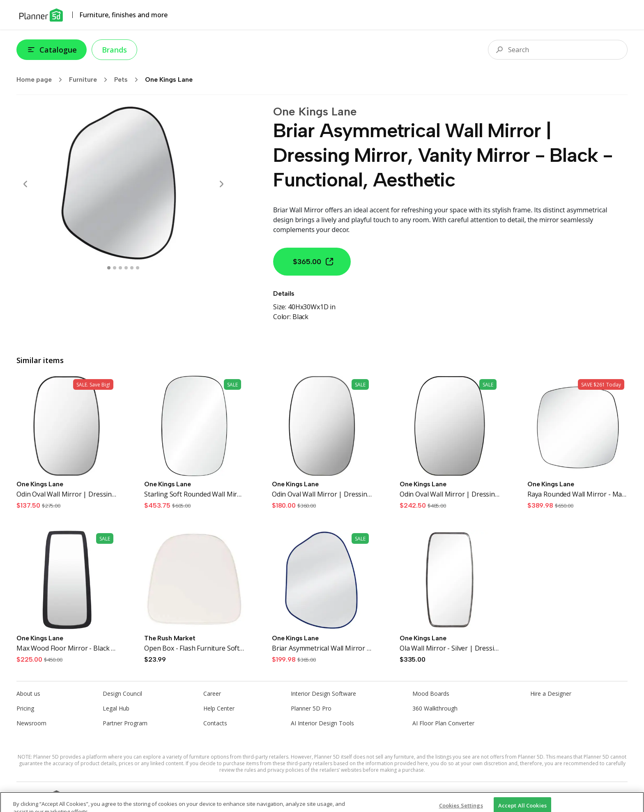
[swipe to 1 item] (115, 268)
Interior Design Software (323, 694)
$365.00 (314, 262)
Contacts (215, 723)
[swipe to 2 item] (120, 268)
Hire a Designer (551, 694)
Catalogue (52, 50)
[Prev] (25, 184)
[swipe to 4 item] (132, 268)
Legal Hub (116, 708)
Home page (42, 80)
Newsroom (31, 723)
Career (212, 694)
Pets (129, 80)
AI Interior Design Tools (322, 723)
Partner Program (125, 723)
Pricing (25, 708)
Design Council (122, 694)
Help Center (219, 708)
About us (28, 694)
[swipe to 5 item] (138, 268)
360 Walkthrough (435, 708)
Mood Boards (431, 694)
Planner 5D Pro (311, 708)
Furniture (91, 80)
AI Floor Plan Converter (443, 723)
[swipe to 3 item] (126, 268)
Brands (114, 50)
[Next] (221, 184)
